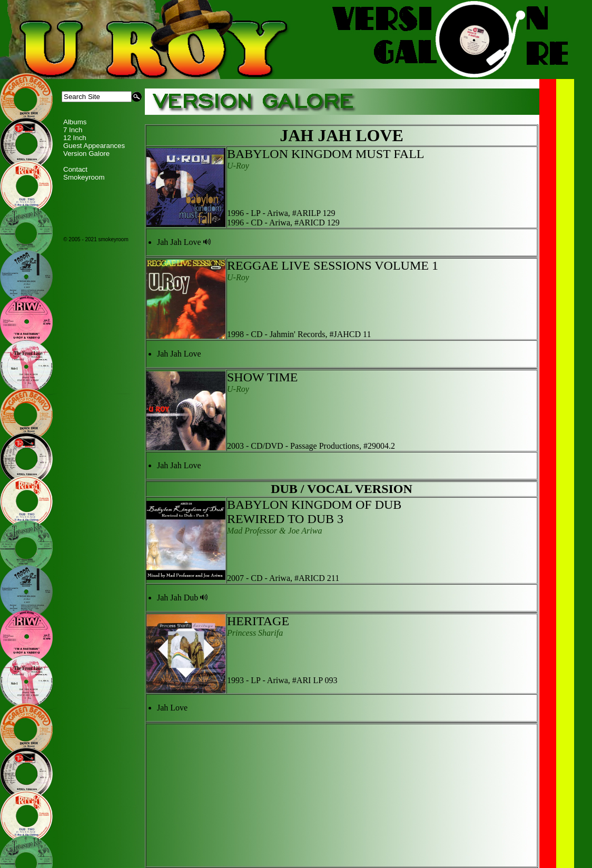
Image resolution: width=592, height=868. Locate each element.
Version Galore (86, 154)
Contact (75, 169)
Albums (75, 122)
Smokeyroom (84, 177)
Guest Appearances (94, 146)
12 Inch (75, 138)
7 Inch (73, 130)
